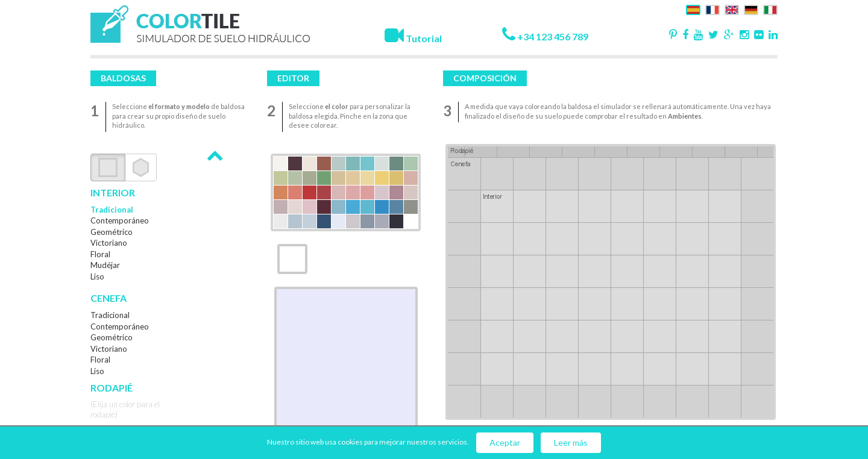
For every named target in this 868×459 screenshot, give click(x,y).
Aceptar (505, 442)
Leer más (571, 442)
